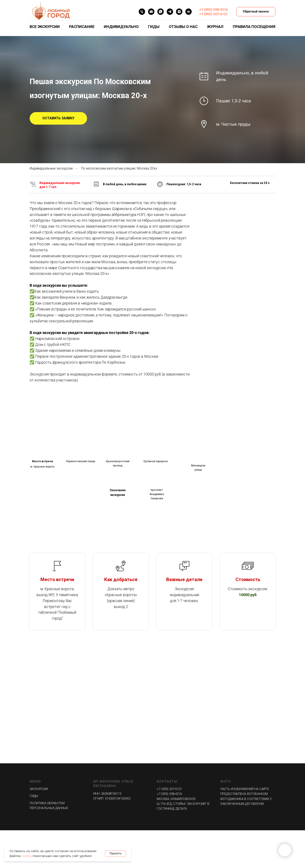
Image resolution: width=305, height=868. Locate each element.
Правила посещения (254, 27)
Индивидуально (121, 27)
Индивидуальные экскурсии (51, 168)
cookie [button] (26, 856)
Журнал (215, 27)
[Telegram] (170, 12)
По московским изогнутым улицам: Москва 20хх (119, 168)
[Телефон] (142, 12)
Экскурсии (39, 789)
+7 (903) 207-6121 (213, 14)
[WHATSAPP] (161, 12)
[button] (58, 118)
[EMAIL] (151, 12)
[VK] (189, 12)
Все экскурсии (45, 27)
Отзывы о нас (183, 27)
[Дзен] (179, 12)
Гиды (154, 27)
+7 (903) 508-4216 (213, 10)
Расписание (82, 27)
